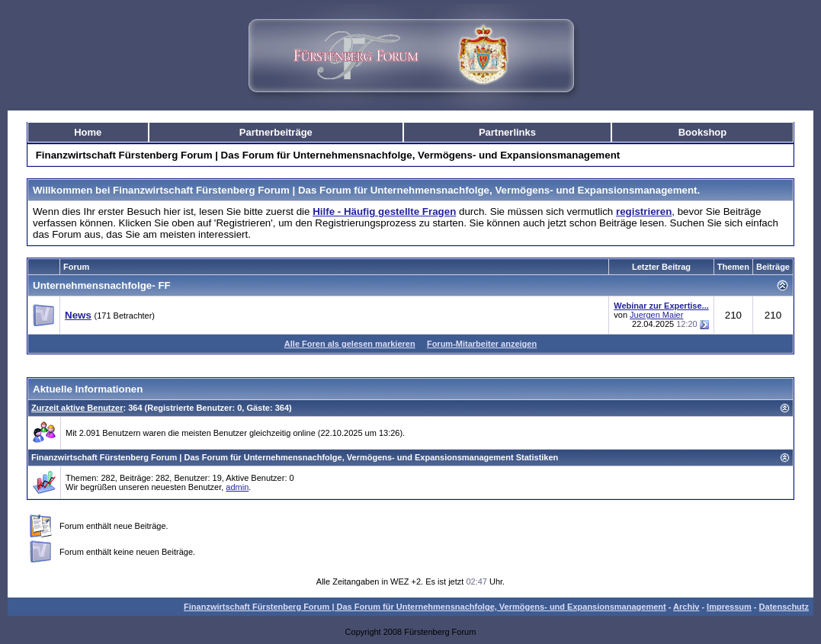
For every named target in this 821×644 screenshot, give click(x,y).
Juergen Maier (656, 315)
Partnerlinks (507, 132)
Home (88, 132)
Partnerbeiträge (276, 132)
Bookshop (703, 132)
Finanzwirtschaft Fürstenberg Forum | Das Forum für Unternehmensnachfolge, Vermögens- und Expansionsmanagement (425, 607)
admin (237, 487)
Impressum (729, 607)
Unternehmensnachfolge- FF (102, 285)
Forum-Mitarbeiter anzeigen (482, 344)
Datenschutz (784, 607)
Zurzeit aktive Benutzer (77, 408)
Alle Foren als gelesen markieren (350, 344)
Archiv (686, 607)
